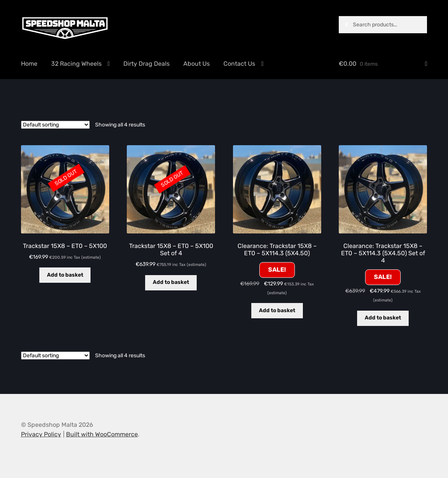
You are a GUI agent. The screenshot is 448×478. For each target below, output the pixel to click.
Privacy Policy (41, 434)
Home (29, 64)
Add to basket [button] (277, 310)
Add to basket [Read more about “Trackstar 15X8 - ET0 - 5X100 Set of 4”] (171, 282)
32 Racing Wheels (76, 64)
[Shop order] (55, 125)
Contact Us (239, 64)
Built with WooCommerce (102, 434)
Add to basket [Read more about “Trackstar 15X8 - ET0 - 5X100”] (65, 275)
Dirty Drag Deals (146, 64)
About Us (197, 64)
